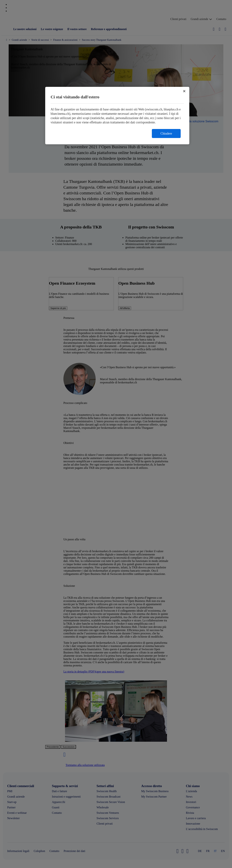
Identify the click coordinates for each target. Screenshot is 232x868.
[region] (117, 116)
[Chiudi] (184, 91)
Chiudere (166, 133)
